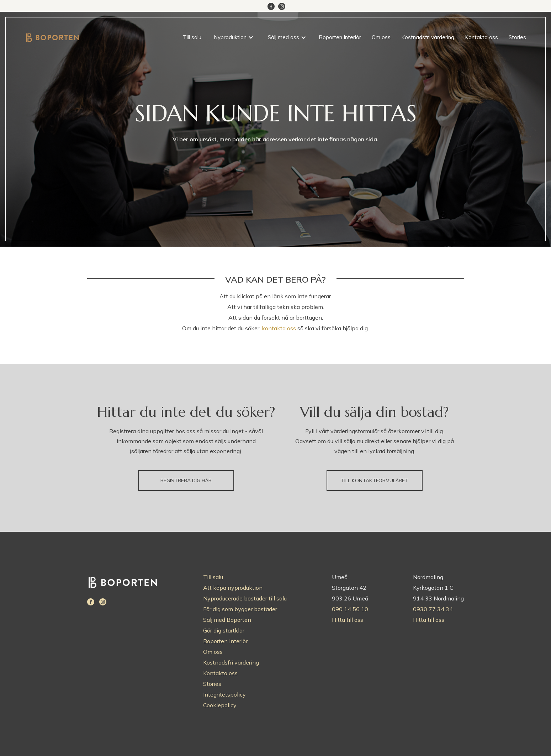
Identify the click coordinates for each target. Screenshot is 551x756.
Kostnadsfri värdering (428, 37)
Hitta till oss (348, 620)
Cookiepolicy (220, 705)
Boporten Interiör (340, 37)
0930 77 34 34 (433, 609)
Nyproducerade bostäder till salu (245, 598)
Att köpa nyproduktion (233, 588)
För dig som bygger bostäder (240, 609)
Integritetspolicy (224, 694)
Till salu (192, 37)
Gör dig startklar (224, 630)
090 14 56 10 (350, 609)
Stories (517, 37)
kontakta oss (279, 328)
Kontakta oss (481, 37)
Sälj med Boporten (227, 620)
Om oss (381, 37)
